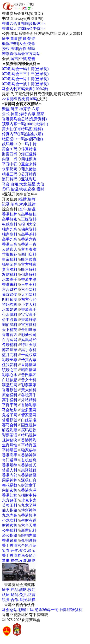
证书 (6, 39)
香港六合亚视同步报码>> (23, 24)
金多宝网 (29, 410)
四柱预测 (29, 159)
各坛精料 (10, 345)
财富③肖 (10, 154)
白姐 (14, 184)
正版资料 (29, 219)
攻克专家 (29, 500)
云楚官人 (10, 249)
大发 (23, 184)
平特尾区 (10, 450)
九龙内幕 (10, 515)
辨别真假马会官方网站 (21, 54)
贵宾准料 (10, 269)
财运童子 (29, 485)
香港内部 (10, 475)
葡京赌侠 (29, 169)
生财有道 (29, 520)
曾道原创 (10, 420)
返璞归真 (29, 480)
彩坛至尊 (10, 360)
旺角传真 (29, 259)
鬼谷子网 (10, 415)
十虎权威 (29, 355)
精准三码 (10, 174)
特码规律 (29, 435)
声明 (14, 44)
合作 (23, 49)
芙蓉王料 (10, 505)
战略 (23, 590)
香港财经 (29, 475)
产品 (14, 590)
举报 (23, 600)
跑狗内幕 (29, 535)
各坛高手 (29, 395)
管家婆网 (29, 415)
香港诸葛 (10, 540)
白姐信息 (10, 380)
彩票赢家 (29, 385)
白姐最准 (29, 420)
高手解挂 (29, 214)
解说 (32, 209)
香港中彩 (29, 279)
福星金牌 (10, 264)
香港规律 (10, 465)
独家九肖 (10, 229)
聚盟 (6, 109)
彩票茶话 (10, 435)
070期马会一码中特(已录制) (25, 69)
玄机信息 (29, 460)
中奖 (23, 59)
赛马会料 (10, 425)
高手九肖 (10, 239)
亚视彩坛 (29, 179)
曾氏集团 (29, 375)
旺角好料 (29, 269)
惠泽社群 (29, 470)
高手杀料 (29, 234)
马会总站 (10, 610)
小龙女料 (10, 520)
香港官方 (10, 335)
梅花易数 (10, 485)
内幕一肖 (10, 159)
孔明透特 (29, 540)
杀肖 (14, 204)
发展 (23, 560)
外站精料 (29, 400)
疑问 (14, 595)
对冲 (23, 204)
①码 (6, 189)
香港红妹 (10, 495)
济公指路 (10, 535)
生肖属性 (10, 445)
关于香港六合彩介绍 (19, 545)
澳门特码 (10, 179)
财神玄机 (10, 525)
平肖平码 (10, 405)
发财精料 (10, 274)
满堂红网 (10, 385)
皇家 (40, 114)
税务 (6, 600)
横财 (40, 189)
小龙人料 (29, 305)
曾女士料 (29, 380)
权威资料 (10, 224)
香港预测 (29, 515)
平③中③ (10, 164)
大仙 (40, 184)
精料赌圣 (29, 370)
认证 (6, 595)
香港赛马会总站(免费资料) (24, 119)
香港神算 (29, 455)
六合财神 (10, 290)
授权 (6, 49)
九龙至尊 (29, 505)
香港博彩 (29, 440)
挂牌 (23, 199)
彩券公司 (29, 335)
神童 (14, 114)
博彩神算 (29, 510)
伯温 (14, 189)
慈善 (31, 59)
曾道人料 (10, 470)
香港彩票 (29, 405)
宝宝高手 (29, 315)
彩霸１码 (26, 610)
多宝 (32, 550)
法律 (14, 49)
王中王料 (29, 284)
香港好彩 (29, 320)
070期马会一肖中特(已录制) (25, 79)
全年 (23, 209)
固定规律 (29, 425)
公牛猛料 (10, 530)
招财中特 (29, 495)
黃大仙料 (29, 390)
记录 (6, 204)
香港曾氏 (29, 465)
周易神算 (10, 480)
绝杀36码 (42, 610)
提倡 (14, 560)
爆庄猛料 (29, 154)
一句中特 (59, 610)
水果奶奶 (10, 169)
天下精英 (10, 330)
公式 (6, 114)
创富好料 (29, 274)
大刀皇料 (29, 295)
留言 (14, 59)
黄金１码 (10, 149)
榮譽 (31, 39)
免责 (23, 595)
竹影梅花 (10, 254)
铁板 (23, 189)
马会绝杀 (10, 410)
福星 (32, 184)
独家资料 (29, 229)
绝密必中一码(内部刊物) (22, 139)
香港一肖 (29, 244)
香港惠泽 (29, 490)
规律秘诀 (10, 440)
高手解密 (10, 219)
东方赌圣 (10, 500)
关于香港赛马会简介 (19, 555)
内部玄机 (10, 490)
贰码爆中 (10, 144)
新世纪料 (29, 530)
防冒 (32, 595)
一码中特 (29, 144)
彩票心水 (10, 375)
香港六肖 (29, 239)
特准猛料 (75, 610)
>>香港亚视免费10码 (19, 99)
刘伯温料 (10, 325)
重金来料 (29, 164)
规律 (32, 204)
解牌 (32, 199)
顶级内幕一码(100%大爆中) (25, 124)
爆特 (23, 114)
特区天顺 (29, 345)
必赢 (32, 189)
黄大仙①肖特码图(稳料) (22, 129)
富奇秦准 (29, 249)
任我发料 (10, 365)
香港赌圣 (29, 365)
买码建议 (29, 430)
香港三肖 (10, 244)
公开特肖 (29, 174)
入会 (23, 44)
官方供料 (29, 325)
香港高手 (29, 310)
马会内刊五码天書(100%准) (25, 89)
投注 (32, 590)
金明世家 (29, 330)
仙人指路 (10, 510)
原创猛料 (10, 395)
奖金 (23, 550)
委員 (23, 39)
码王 (14, 109)
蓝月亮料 (10, 355)
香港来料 (10, 284)
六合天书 (29, 525)
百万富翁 (10, 340)
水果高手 (10, 279)
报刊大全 (29, 224)
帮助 (31, 49)
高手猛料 (10, 400)
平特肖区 (29, 445)
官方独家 (29, 264)
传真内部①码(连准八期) (22, 134)
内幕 (32, 114)
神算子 (25, 109)
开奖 (14, 550)
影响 (32, 560)
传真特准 (29, 149)
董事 (14, 39)
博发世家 (10, 350)
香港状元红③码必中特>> (23, 29)
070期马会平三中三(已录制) (25, 74)
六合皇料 (29, 290)
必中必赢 (10, 320)
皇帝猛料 (10, 259)
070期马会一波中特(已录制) (25, 84)
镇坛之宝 (10, 370)
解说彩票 (10, 430)
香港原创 (10, 390)
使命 (31, 44)
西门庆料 (29, 254)
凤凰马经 (29, 340)
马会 (6, 184)
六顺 (36, 109)
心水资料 (10, 315)
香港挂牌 (10, 214)
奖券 (6, 550)
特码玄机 (10, 305)
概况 (6, 44)
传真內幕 (29, 360)
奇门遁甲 (10, 460)
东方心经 (29, 300)
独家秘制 (29, 450)
